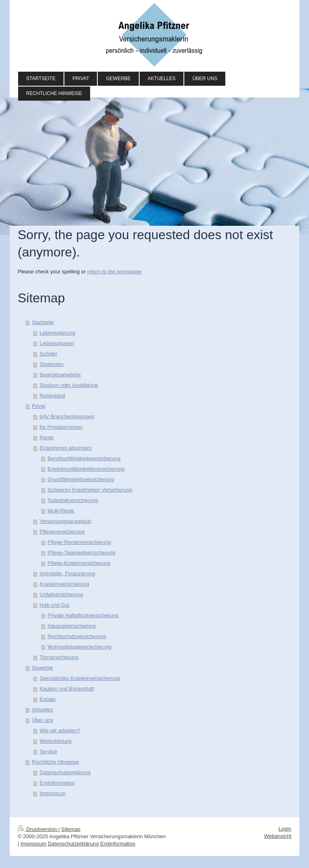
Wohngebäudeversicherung (79, 647)
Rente (47, 437)
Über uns (42, 720)
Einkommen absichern (66, 448)
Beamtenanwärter (61, 375)
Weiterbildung (56, 741)
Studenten (52, 364)
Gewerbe (42, 668)
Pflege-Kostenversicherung (79, 563)
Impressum (53, 793)
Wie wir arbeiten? (60, 731)
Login (285, 829)
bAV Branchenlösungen (67, 416)
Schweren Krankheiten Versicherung (90, 490)
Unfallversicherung (62, 594)
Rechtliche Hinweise (55, 762)
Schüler (49, 354)
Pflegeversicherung (62, 532)
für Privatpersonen (61, 427)
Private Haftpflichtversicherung (83, 615)
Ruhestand (53, 396)
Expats (48, 699)
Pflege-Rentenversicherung (79, 542)
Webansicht (278, 836)
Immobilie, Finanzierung (68, 573)
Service (48, 751)
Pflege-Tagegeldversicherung (81, 553)
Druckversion (38, 829)
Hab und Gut (55, 605)
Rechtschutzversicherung (77, 636)
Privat (38, 406)
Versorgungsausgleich (66, 521)
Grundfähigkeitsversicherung (81, 479)
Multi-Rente (61, 511)
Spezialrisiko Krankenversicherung (80, 678)
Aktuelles (42, 710)
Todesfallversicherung (73, 500)
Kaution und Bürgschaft (67, 689)
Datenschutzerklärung (65, 772)
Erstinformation (57, 783)
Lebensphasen (57, 343)
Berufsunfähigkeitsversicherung (84, 458)
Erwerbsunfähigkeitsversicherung (86, 469)
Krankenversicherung (65, 584)
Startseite (43, 322)
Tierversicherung (59, 657)
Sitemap (71, 829)
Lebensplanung (58, 333)
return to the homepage (114, 272)
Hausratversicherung (72, 626)
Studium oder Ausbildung (69, 385)
